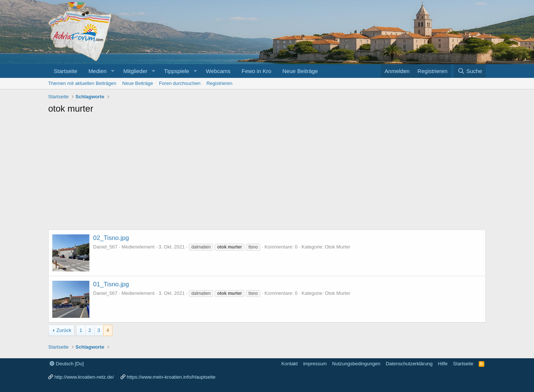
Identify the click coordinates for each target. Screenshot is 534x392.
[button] (112, 71)
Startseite (65, 71)
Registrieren (220, 83)
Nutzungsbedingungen (356, 364)
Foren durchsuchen (180, 83)
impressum (315, 364)
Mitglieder (135, 71)
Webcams (218, 71)
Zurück (64, 330)
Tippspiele (177, 71)
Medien (97, 71)
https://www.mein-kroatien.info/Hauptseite (171, 377)
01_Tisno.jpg (111, 284)
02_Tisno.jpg (111, 238)
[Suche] (470, 71)
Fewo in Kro (256, 71)
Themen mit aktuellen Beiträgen (82, 83)
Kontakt (290, 364)
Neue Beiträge (300, 71)
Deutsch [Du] (67, 364)
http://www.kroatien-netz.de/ (84, 377)
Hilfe (443, 364)
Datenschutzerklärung (409, 364)
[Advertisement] (267, 174)
